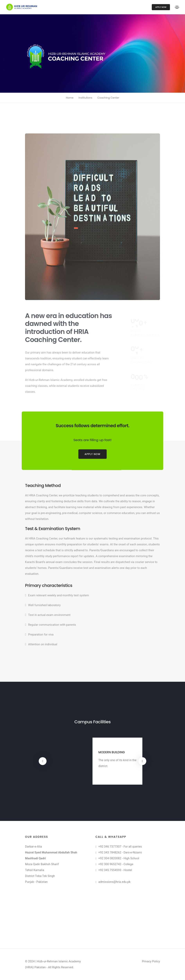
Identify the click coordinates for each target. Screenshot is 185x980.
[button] (43, 761)
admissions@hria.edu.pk (114, 882)
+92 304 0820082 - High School (119, 858)
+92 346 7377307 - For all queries (120, 847)
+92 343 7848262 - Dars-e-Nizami (120, 852)
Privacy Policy (151, 961)
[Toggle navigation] (177, 7)
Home (70, 98)
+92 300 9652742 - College (116, 864)
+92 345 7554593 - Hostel (115, 870)
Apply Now (161, 7)
